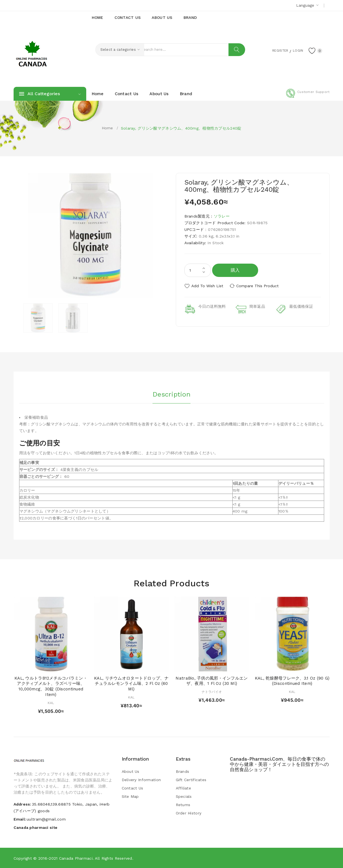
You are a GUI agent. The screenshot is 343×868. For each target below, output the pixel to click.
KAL (51, 703)
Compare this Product (259, 286)
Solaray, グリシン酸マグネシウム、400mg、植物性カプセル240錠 (181, 128)
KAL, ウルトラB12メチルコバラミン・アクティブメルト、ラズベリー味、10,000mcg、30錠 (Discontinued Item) (51, 686)
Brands (183, 771)
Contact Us (133, 788)
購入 (235, 270)
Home (107, 128)
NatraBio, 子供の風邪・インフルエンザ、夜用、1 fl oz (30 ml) (212, 681)
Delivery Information (141, 780)
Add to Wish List (207, 286)
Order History (189, 813)
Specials (184, 796)
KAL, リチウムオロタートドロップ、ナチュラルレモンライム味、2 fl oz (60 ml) (131, 684)
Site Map (130, 796)
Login (295, 50)
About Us (131, 771)
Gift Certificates (191, 780)
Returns (183, 805)
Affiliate (184, 788)
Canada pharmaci (76, 858)
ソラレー (222, 216)
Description (171, 394)
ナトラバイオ (212, 692)
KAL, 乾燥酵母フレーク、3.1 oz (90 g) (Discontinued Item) (292, 681)
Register (274, 50)
